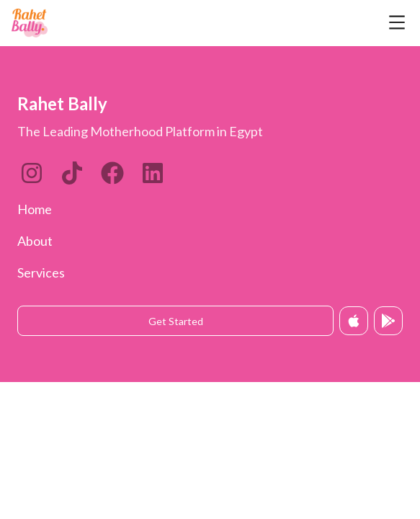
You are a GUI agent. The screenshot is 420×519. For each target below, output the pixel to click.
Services (41, 272)
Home (35, 209)
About (35, 241)
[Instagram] (32, 173)
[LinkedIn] (72, 173)
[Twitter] (112, 173)
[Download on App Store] (354, 321)
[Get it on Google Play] (388, 321)
